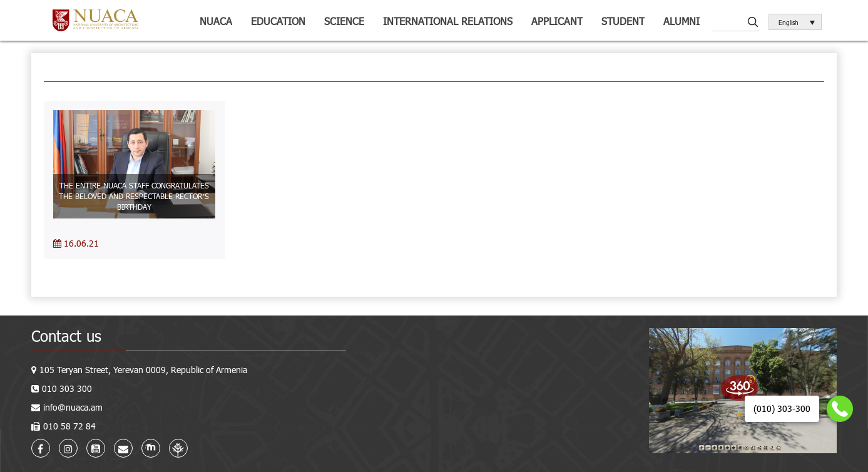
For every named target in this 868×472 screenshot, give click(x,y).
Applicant (557, 21)
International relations (448, 21)
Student (623, 21)
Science (344, 21)
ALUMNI (682, 21)
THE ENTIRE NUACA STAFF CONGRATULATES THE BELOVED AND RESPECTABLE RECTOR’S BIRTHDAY (134, 196)
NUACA (216, 21)
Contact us (66, 336)
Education (278, 21)
